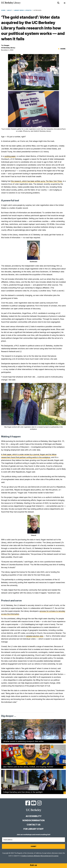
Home (3, 10)
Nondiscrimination (34, 820)
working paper (10, 156)
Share (62, 49)
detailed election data (35, 636)
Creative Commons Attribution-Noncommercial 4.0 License (40, 856)
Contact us (34, 825)
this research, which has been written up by (36, 181)
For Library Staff (33, 829)
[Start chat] (33, 865)
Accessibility (34, 816)
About (10, 10)
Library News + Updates (23, 10)
